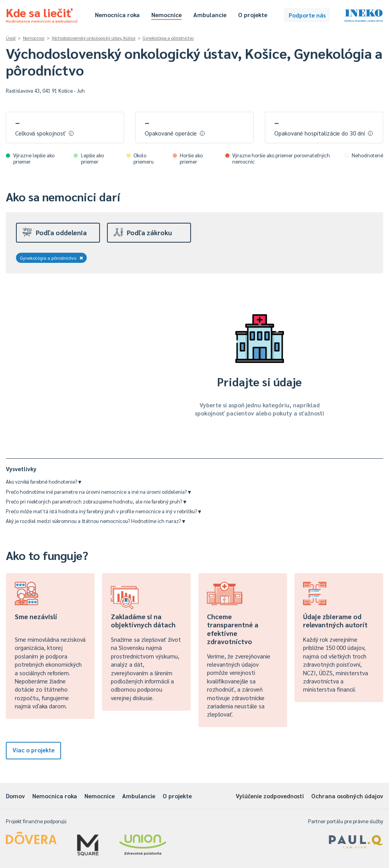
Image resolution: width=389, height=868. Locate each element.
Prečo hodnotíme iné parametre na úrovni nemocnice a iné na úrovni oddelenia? (98, 492)
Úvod (11, 38)
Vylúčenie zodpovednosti (270, 796)
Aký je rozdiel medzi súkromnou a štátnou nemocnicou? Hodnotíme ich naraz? (95, 521)
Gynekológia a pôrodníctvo (168, 38)
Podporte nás (307, 15)
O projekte (253, 15)
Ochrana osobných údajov (347, 796)
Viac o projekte (33, 750)
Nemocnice (166, 15)
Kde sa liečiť (42, 14)
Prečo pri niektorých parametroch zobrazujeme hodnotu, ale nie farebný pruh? (96, 501)
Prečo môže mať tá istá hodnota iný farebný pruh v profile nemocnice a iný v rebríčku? (103, 511)
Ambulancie (210, 15)
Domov (15, 796)
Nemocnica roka (117, 15)
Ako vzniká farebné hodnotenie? (44, 482)
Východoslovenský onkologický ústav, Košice (94, 38)
